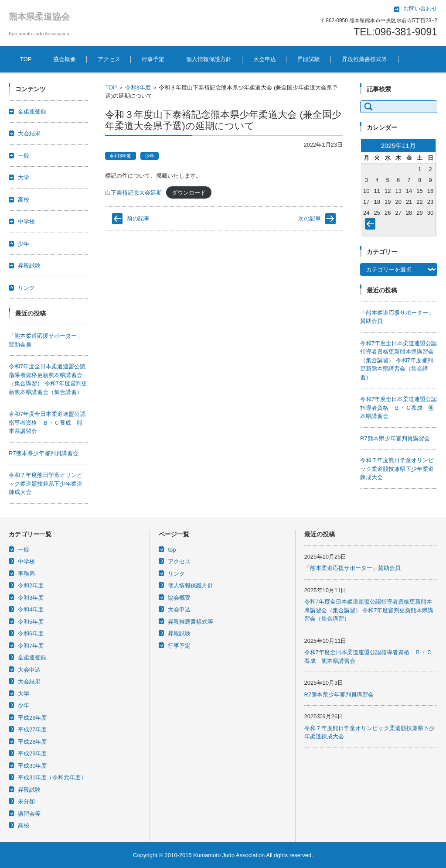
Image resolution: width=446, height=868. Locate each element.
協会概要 (65, 59)
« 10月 (372, 226)
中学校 (26, 221)
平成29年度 (32, 753)
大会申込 (265, 59)
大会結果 (29, 133)
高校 (24, 200)
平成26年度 (32, 718)
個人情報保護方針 (209, 59)
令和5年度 (31, 622)
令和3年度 (138, 87)
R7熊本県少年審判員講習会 (44, 453)
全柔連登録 (32, 112)
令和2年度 (31, 585)
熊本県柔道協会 (39, 17)
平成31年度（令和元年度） (52, 777)
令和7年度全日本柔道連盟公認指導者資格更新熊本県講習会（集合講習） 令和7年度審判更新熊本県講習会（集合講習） (398, 360)
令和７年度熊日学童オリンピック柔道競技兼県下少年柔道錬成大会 (46, 484)
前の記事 (138, 218)
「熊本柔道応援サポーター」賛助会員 (352, 568)
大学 (24, 177)
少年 (150, 156)
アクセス (109, 59)
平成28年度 (32, 742)
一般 (24, 156)
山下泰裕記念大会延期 (133, 193)
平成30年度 (32, 766)
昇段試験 (309, 59)
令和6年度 (31, 633)
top (172, 550)
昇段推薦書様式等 (364, 59)
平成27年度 (32, 729)
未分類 (26, 801)
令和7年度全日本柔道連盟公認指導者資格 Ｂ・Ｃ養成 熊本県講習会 (47, 422)
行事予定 (153, 59)
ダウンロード (189, 193)
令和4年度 (31, 609)
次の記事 (310, 218)
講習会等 (29, 814)
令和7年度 (31, 646)
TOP (26, 59)
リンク (26, 288)
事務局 (26, 574)
